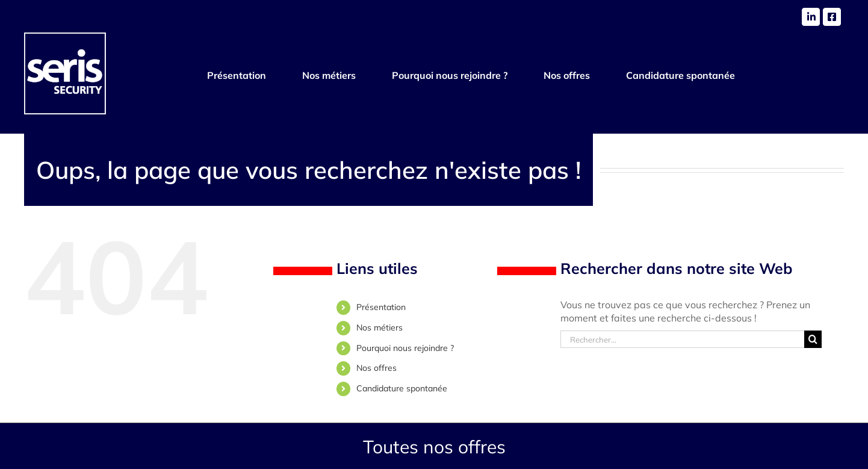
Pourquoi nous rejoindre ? (405, 348)
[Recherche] (813, 339)
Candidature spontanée (402, 388)
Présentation (381, 307)
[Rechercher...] (682, 339)
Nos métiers (380, 328)
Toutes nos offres (434, 447)
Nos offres (377, 368)
